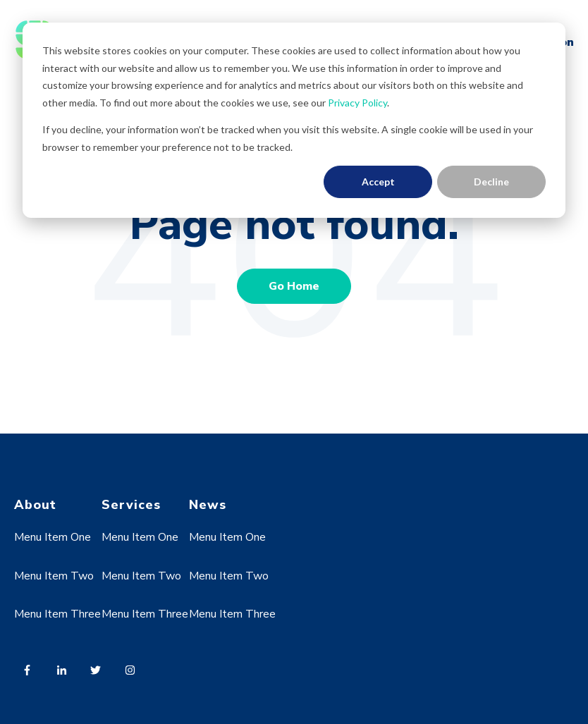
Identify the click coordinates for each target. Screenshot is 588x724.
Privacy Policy (357, 103)
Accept (378, 182)
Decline (491, 182)
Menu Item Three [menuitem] (57, 614)
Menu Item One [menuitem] (53, 537)
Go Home (294, 286)
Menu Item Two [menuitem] (54, 576)
